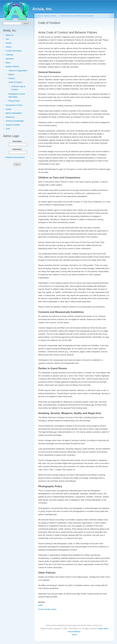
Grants (8, 109)
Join (7, 39)
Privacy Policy (14, 101)
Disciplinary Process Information (17, 96)
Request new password (15, 157)
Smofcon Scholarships (15, 121)
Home (40, 16)
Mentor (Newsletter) (14, 113)
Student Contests (13, 125)
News (8, 63)
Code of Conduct (15, 82)
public (41, 605)
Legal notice (103, 629)
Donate (9, 43)
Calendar (9, 55)
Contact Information (14, 51)
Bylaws (11, 75)
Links (8, 129)
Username (18, 141)
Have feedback (74, 632)
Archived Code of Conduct (18, 88)
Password (18, 149)
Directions (10, 59)
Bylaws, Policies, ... (13, 67)
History (9, 47)
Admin (74, 635)
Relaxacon (10, 117)
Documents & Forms (14, 105)
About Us (9, 35)
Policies (12, 78)
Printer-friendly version (47, 609)
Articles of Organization (18, 71)
